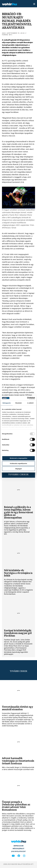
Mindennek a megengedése (18, 458)
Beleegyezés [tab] (7, 403)
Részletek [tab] (18, 403)
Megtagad (18, 469)
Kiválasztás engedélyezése (18, 463)
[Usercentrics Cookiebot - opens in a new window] (27, 398)
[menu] (34, 4)
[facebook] (19, 856)
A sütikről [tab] (30, 403)
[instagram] (24, 856)
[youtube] (13, 856)
